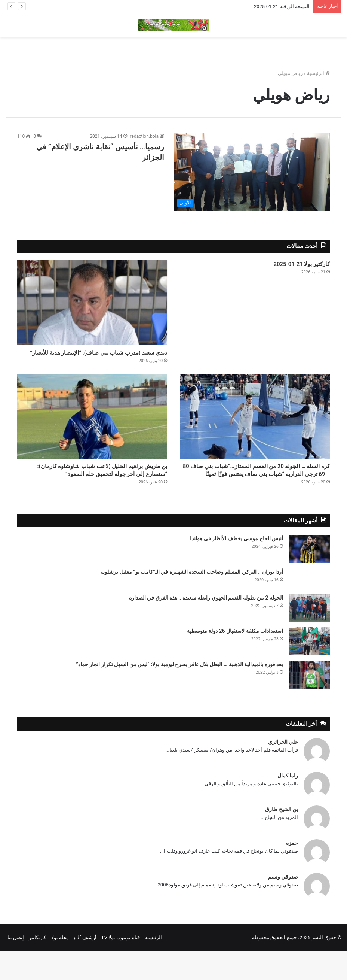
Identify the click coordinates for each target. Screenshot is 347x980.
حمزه (292, 872)
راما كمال (288, 804)
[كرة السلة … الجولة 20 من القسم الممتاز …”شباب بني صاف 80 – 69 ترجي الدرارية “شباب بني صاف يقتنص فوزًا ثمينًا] (255, 430)
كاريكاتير (37, 966)
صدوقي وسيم (283, 905)
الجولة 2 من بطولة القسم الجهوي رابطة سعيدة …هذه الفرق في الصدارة (206, 626)
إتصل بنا (16, 966)
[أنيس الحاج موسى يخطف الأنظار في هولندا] (309, 578)
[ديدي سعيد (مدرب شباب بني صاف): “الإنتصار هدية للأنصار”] (92, 303)
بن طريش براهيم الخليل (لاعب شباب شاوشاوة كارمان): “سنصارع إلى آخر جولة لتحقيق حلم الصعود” (94, 491)
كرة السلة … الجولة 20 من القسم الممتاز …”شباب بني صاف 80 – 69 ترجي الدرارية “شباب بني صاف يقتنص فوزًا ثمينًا (265, 491)
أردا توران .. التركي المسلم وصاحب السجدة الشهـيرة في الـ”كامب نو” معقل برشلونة (192, 601)
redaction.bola (144, 136)
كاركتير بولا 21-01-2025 (292, 266)
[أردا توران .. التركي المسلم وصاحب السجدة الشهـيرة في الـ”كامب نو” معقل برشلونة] (309, 607)
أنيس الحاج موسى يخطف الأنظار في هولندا (237, 567)
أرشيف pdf (85, 966)
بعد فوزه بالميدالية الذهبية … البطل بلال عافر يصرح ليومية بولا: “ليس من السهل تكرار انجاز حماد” (179, 693)
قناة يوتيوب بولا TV (121, 966)
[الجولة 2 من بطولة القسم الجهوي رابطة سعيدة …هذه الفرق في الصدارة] (309, 637)
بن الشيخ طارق (282, 838)
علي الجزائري (283, 771)
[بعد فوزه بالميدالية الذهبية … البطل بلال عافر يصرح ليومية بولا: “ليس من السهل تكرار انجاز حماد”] (309, 703)
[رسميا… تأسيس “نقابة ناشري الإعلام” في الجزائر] (252, 172)
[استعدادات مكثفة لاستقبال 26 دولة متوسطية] (309, 670)
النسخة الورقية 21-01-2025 (282, 7)
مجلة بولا (60, 966)
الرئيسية (318, 73)
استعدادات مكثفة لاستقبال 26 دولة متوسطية (235, 660)
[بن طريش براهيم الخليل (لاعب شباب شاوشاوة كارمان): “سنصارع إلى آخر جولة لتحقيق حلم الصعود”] (92, 430)
